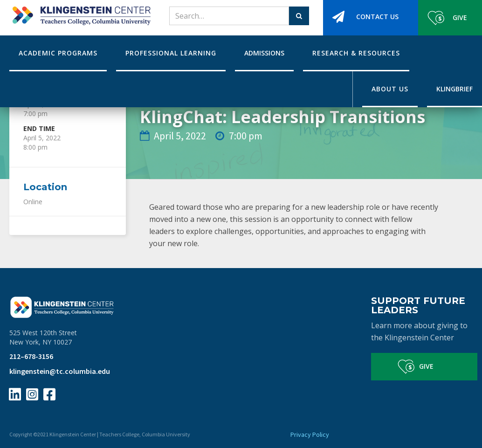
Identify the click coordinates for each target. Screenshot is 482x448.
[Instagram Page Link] (32, 394)
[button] (58, 53)
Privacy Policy (310, 434)
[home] (80, 13)
